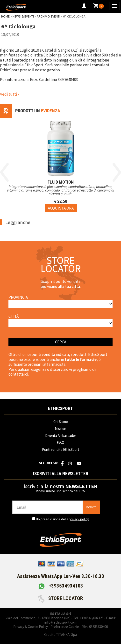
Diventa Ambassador (61, 436)
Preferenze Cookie (65, 627)
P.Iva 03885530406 (95, 627)
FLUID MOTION (61, 182)
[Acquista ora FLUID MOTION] (61, 208)
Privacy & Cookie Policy (31, 627)
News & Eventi (23, 16)
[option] (61, 165)
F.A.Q (60, 443)
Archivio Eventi (48, 16)
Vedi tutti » (10, 94)
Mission (60, 429)
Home (5, 16)
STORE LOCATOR (60, 598)
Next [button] (117, 172)
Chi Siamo (61, 422)
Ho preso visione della (62, 519)
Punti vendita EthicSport (61, 449)
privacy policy (79, 519)
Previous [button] (4, 172)
